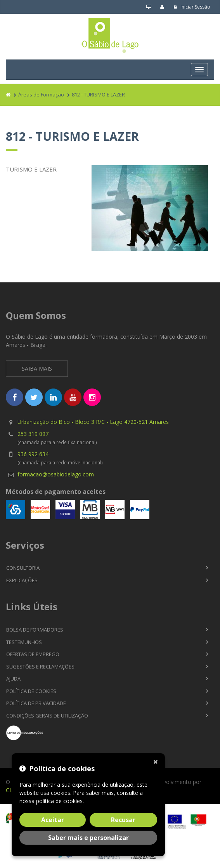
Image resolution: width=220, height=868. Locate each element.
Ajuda (13, 679)
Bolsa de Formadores (35, 630)
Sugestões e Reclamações (40, 667)
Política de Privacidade (36, 703)
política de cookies (59, 801)
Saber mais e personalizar (88, 838)
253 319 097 (33, 434)
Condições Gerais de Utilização (47, 716)
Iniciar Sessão (192, 7)
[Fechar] (157, 761)
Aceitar (53, 820)
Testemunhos (24, 642)
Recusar (123, 820)
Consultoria (23, 568)
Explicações (22, 580)
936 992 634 (33, 454)
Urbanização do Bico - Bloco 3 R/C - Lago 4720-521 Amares (93, 422)
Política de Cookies (31, 691)
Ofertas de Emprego (33, 654)
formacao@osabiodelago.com (56, 474)
